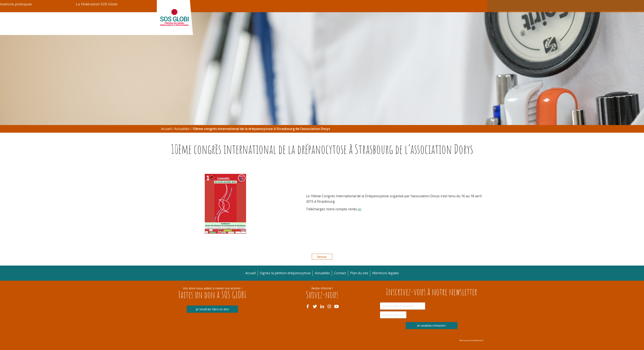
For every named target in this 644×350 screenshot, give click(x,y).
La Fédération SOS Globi (413, 29)
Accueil (166, 129)
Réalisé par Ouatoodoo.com (471, 340)
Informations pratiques (337, 29)
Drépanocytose (211, 29)
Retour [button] (322, 257)
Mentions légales (386, 273)
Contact (432, 5)
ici (360, 209)
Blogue (475, 29)
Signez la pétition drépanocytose (399, 5)
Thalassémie (270, 29)
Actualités (364, 5)
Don (348, 5)
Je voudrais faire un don (212, 309)
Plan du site (359, 273)
